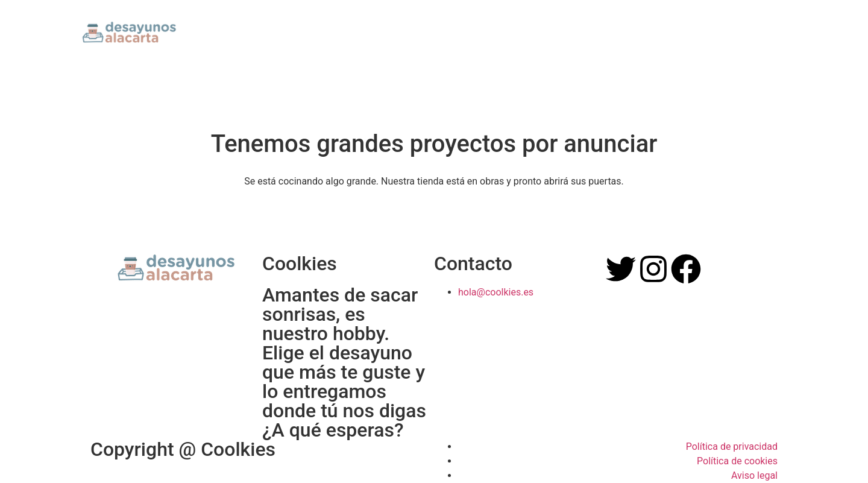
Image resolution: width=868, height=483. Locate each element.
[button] (777, 31)
